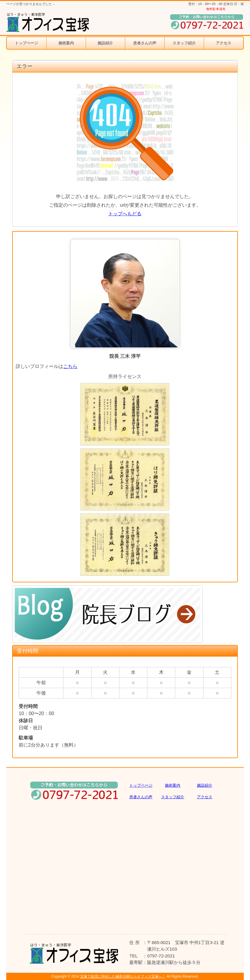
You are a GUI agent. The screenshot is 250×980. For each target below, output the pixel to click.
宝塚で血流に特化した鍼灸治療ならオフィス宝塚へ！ (123, 976)
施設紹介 (105, 43)
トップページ (26, 43)
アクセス (224, 43)
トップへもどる (125, 214)
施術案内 (66, 43)
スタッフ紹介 (184, 43)
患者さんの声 (145, 43)
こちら (70, 366)
